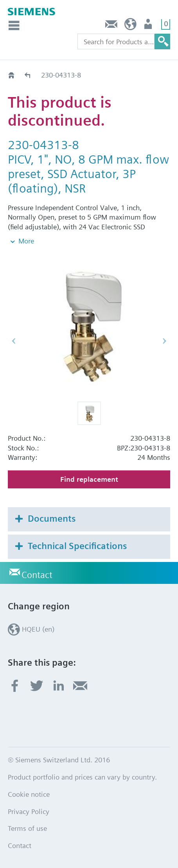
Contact (111, 26)
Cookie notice (29, 794)
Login (149, 26)
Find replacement (89, 479)
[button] (89, 413)
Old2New (28, 75)
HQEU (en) (130, 26)
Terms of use (27, 828)
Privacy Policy (29, 811)
